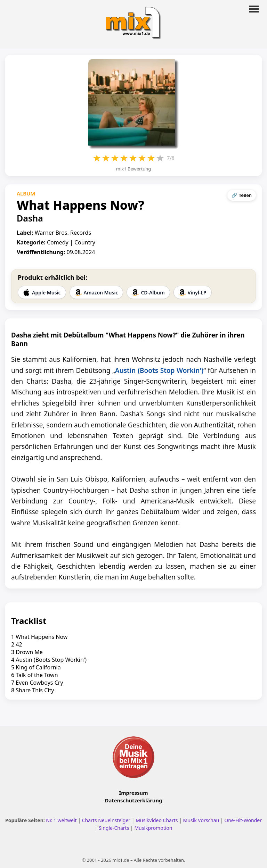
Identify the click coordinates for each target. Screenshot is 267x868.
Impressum (134, 793)
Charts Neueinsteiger (106, 820)
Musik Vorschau (201, 820)
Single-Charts (114, 828)
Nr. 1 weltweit (61, 820)
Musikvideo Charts (157, 820)
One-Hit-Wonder (243, 820)
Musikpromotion (153, 828)
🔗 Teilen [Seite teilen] (242, 195)
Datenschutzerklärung (133, 800)
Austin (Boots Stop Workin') (159, 370)
